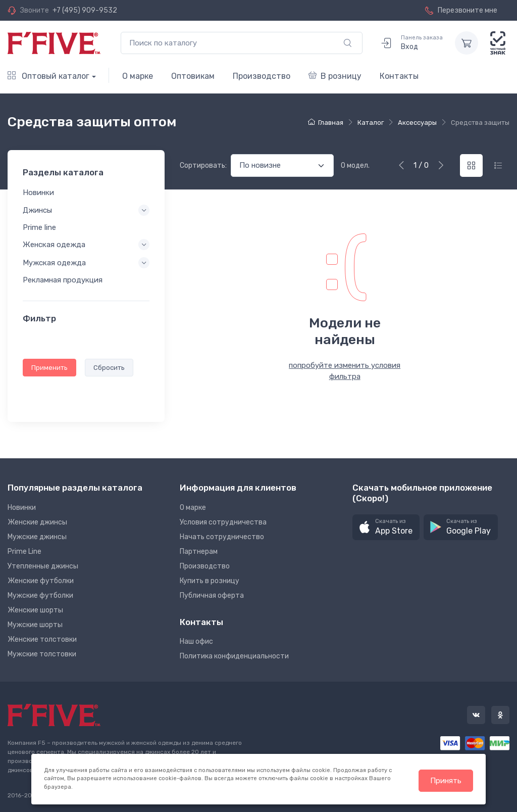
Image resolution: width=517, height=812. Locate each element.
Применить (49, 368)
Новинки (38, 193)
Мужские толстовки (42, 654)
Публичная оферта (212, 595)
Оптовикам (193, 76)
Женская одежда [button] (54, 245)
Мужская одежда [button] (54, 263)
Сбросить (109, 368)
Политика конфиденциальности (234, 656)
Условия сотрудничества (223, 522)
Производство (262, 76)
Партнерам (199, 552)
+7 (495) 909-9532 (85, 10)
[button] (386, 527)
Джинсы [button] (37, 210)
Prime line (39, 227)
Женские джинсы (37, 522)
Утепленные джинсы (43, 566)
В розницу (335, 76)
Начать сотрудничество (222, 537)
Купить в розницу (210, 581)
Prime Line (24, 552)
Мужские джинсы (37, 537)
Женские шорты (35, 610)
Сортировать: (203, 165)
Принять (446, 781)
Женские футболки (41, 581)
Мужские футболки (40, 595)
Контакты (399, 76)
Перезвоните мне (461, 10)
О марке (138, 76)
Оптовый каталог (48, 76)
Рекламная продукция (63, 280)
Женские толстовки (42, 639)
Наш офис (196, 641)
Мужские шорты (35, 625)
